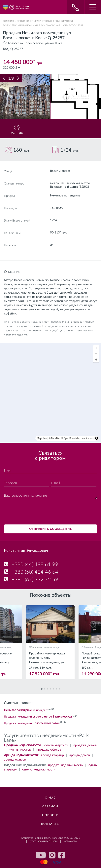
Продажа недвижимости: (23, 745)
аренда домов (80, 755)
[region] (50, 393)
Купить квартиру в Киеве (43, 841)
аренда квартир (52, 755)
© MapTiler (54, 438)
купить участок (20, 750)
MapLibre (42, 438)
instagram (52, 855)
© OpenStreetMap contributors (77, 438)
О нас (50, 798)
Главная (8, 21)
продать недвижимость (66, 765)
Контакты (50, 824)
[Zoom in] (96, 348)
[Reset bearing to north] (96, 360)
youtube (41, 855)
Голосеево (16, 43)
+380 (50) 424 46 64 (35, 572)
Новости (50, 815)
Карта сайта (70, 841)
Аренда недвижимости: (21, 755)
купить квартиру (56, 745)
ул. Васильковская (47, 25)
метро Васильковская (65, 183)
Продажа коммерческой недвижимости (45, 21)
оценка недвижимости (39, 769)
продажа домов (85, 745)
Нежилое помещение (65, 196)
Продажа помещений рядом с (38, 717)
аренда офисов (15, 760)
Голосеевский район (17, 25)
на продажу (26, 710)
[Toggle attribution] (97, 438)
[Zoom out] (96, 354)
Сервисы (50, 806)
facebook (62, 855)
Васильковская (60, 171)
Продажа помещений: (32, 723)
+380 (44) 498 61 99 (35, 565)
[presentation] (34, 512)
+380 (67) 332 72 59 (35, 580)
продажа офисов (49, 750)
